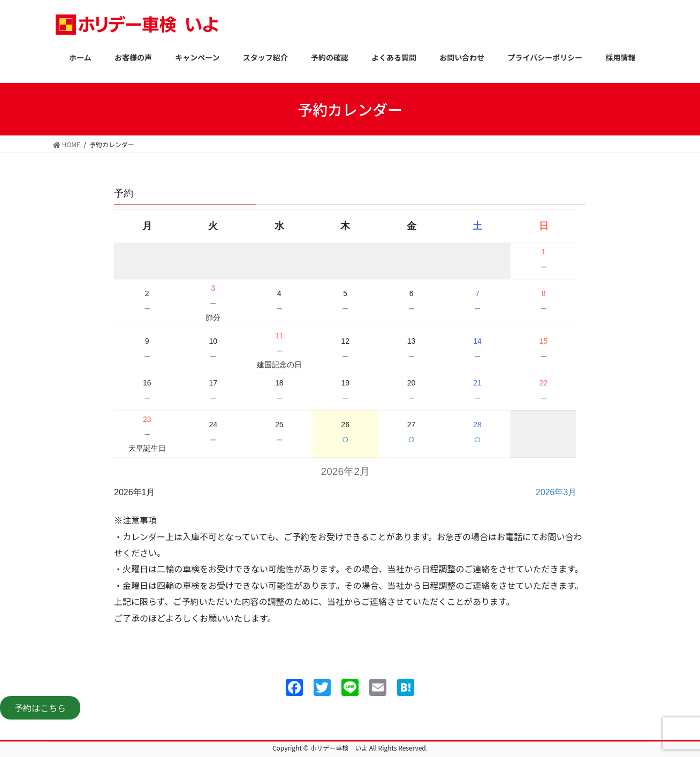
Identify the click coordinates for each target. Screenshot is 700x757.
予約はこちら (40, 708)
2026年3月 (556, 492)
